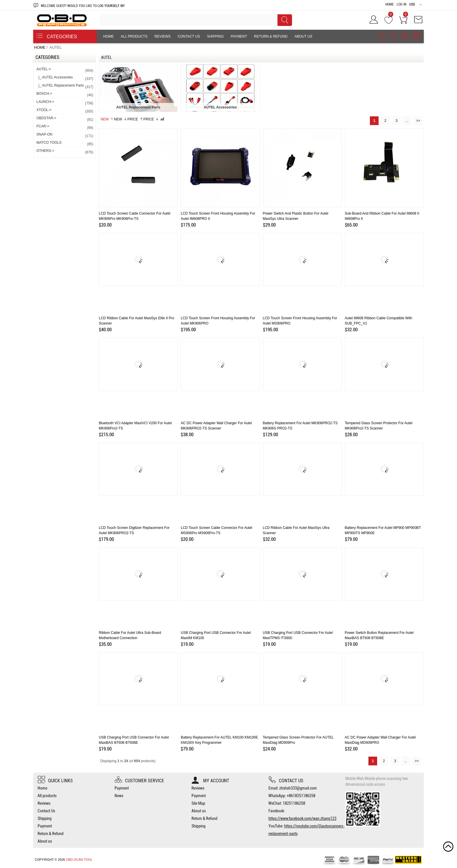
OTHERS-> (65, 152)
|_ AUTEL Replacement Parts (65, 86)
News (119, 796)
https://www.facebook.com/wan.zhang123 (302, 818)
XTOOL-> (65, 111)
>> (418, 121)
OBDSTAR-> (65, 119)
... (407, 121)
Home (390, 4)
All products (134, 36)
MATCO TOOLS (65, 144)
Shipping (215, 36)
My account (210, 781)
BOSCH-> (65, 95)
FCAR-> (65, 127)
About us (303, 36)
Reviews (162, 36)
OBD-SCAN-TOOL (79, 860)
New (107, 119)
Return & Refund (271, 36)
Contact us (286, 781)
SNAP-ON (65, 135)
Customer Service (139, 781)
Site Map (198, 803)
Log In (401, 4)
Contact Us (189, 36)
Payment (239, 36)
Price (135, 119)
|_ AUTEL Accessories (65, 78)
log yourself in (110, 6)
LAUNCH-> (65, 103)
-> (65, 70)
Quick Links (55, 781)
